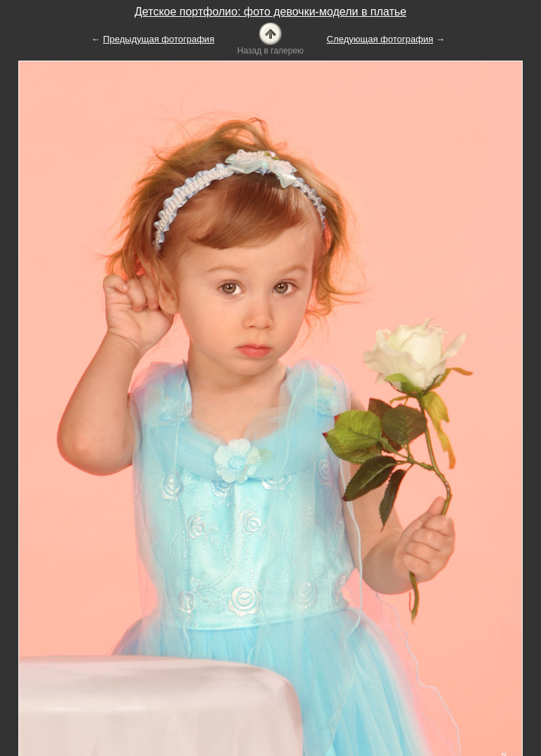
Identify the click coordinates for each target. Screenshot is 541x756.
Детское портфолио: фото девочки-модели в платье (270, 12)
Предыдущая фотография (158, 39)
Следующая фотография (380, 39)
